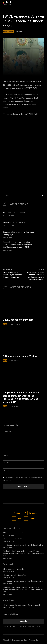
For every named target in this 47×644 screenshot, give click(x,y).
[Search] (42, 195)
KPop (5, 32)
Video (11, 32)
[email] (23, 614)
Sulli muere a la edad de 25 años (15, 223)
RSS (20, 518)
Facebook (17, 513)
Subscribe (23, 621)
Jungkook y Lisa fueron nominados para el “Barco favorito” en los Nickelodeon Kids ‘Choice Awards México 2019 (18, 245)
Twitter (32, 518)
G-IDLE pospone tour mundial (14, 212)
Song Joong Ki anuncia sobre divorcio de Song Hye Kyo (18, 233)
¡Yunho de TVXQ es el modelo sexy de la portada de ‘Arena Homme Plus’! (12, 275)
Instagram (33, 513)
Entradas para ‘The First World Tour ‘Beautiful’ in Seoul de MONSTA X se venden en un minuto (36, 276)
